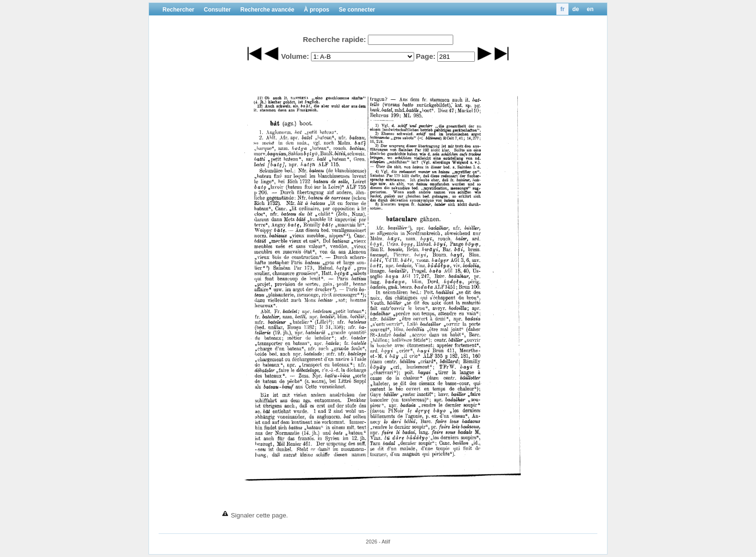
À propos (317, 10)
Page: (425, 56)
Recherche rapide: (334, 39)
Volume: (295, 56)
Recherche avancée (267, 10)
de (576, 9)
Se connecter (357, 10)
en (590, 9)
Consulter (217, 10)
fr (562, 9)
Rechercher (178, 10)
